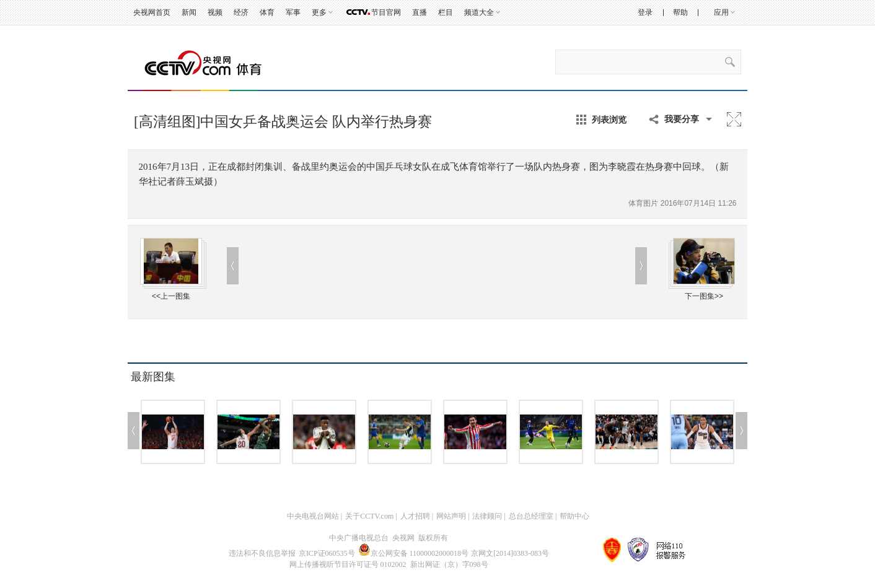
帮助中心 (574, 516)
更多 (319, 12)
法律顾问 (487, 516)
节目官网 (386, 12)
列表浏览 (609, 120)
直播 (420, 12)
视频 (215, 12)
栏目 (446, 12)
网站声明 (451, 516)
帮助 (680, 12)
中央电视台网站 (313, 516)
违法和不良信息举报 (262, 553)
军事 (293, 12)
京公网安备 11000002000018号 (414, 553)
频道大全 (479, 12)
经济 (241, 12)
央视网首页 (152, 12)
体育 (267, 12)
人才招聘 (415, 516)
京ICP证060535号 (327, 553)
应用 (721, 12)
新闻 (189, 12)
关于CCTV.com (369, 516)
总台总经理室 (531, 516)
